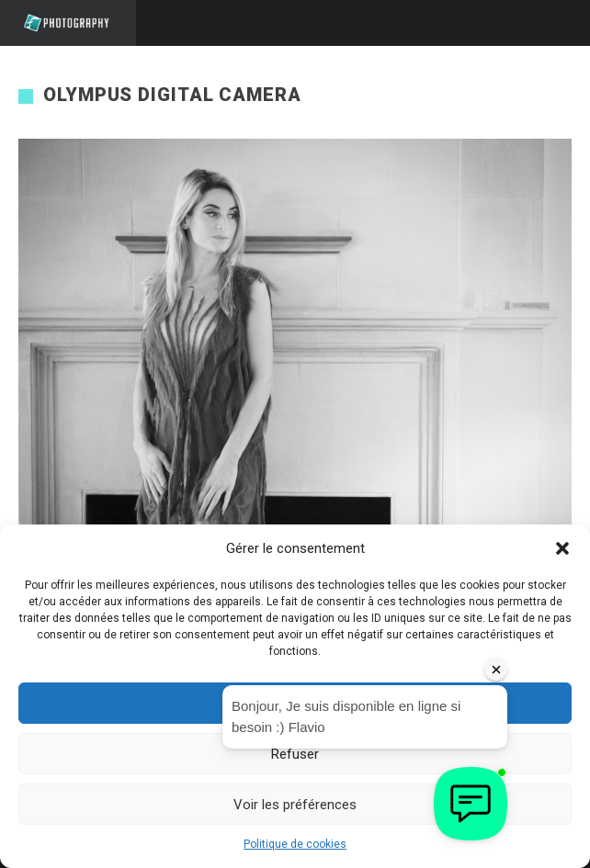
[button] (562, 548)
